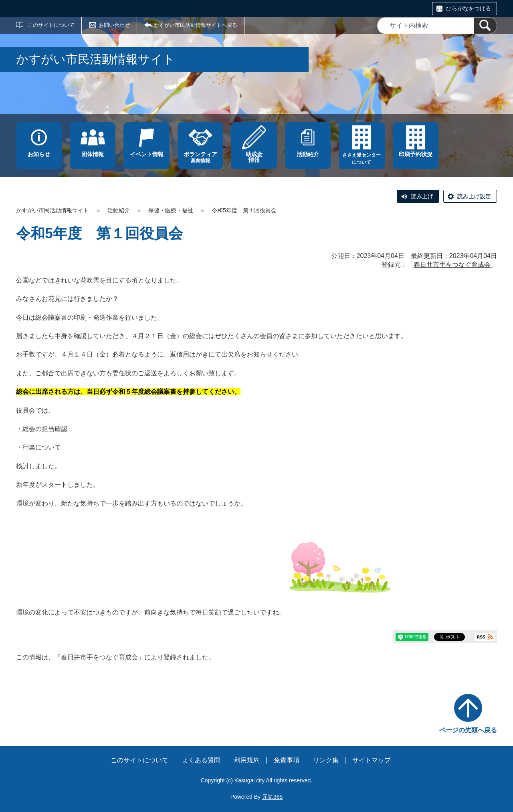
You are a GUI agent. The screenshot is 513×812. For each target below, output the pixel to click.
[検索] (485, 26)
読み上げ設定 (474, 196)
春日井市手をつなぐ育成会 (452, 265)
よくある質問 (201, 760)
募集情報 (200, 157)
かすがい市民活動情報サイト (53, 210)
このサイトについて (51, 25)
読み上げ (422, 196)
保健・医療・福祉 (171, 210)
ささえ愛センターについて (362, 159)
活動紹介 (119, 210)
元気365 (272, 797)
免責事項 (287, 760)
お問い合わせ (114, 25)
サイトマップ (372, 760)
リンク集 (326, 760)
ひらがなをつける (469, 8)
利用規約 (247, 760)
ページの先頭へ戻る (468, 730)
